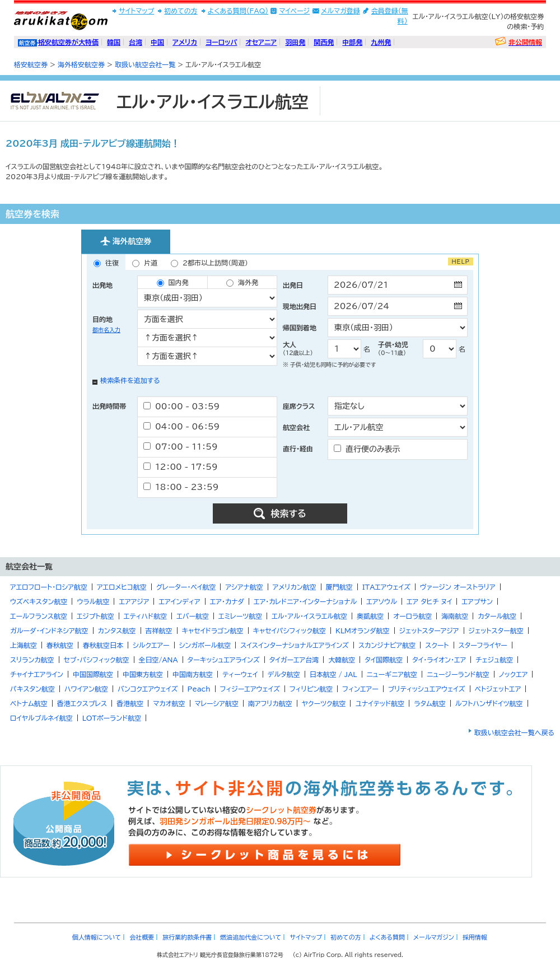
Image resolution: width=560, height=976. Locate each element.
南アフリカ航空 (270, 703)
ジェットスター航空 (496, 631)
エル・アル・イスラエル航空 (309, 616)
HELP (461, 261)
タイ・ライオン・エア (439, 660)
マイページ (294, 11)
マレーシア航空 (217, 703)
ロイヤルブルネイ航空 (41, 718)
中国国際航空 (93, 674)
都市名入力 (106, 330)
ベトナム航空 (29, 703)
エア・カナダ (227, 601)
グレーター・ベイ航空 (186, 587)
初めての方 (181, 11)
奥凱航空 (370, 616)
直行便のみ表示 (367, 449)
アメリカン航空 (295, 587)
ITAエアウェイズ (386, 587)
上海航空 (24, 645)
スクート (437, 645)
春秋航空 (60, 645)
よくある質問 (387, 937)
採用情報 (475, 937)
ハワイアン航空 (86, 689)
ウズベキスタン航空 (39, 601)
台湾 (136, 42)
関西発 (324, 42)
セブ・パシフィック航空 (97, 660)
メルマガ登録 (340, 11)
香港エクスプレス (82, 703)
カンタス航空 (117, 631)
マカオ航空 (169, 703)
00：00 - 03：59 (181, 406)
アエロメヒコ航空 (122, 587)
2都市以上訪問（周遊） (209, 263)
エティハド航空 (145, 616)
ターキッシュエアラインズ (224, 660)
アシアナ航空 (244, 587)
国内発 (173, 283)
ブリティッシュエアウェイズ (427, 689)
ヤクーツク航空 (324, 703)
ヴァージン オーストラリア (458, 587)
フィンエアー (360, 689)
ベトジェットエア (498, 689)
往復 (106, 263)
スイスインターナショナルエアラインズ (295, 645)
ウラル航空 (93, 601)
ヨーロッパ (221, 42)
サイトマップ (136, 11)
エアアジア (134, 601)
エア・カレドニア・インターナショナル (305, 601)
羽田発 (295, 42)
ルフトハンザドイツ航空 (489, 703)
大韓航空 (342, 660)
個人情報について (97, 937)
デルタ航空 (284, 674)
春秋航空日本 (103, 645)
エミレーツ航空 (240, 616)
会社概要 (142, 937)
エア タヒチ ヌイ (430, 601)
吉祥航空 (159, 631)
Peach (199, 689)
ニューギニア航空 (392, 674)
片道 (145, 263)
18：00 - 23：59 (181, 487)
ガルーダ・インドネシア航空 (49, 631)
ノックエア (514, 674)
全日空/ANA (158, 660)
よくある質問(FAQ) (238, 11)
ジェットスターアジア (429, 631)
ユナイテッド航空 (380, 703)
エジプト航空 (95, 616)
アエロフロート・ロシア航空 (49, 587)
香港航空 (130, 703)
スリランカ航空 (32, 660)
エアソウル (382, 601)
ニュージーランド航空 (458, 674)
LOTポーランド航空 (112, 718)
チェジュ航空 (494, 660)
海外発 (242, 283)
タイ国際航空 (384, 660)
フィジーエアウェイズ (250, 689)
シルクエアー (151, 645)
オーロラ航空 (412, 616)
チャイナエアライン (37, 674)
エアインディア (179, 601)
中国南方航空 (193, 674)
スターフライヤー (483, 645)
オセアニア (261, 42)
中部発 (352, 42)
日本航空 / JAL (333, 674)
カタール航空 (497, 616)
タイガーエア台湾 (294, 660)
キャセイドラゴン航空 (213, 631)
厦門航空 (339, 587)
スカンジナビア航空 (387, 645)
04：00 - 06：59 (181, 426)
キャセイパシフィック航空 (290, 631)
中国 (157, 42)
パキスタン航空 (32, 689)
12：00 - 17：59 (181, 467)
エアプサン (477, 601)
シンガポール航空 (205, 645)
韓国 (114, 42)
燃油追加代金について (251, 937)
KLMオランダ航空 (363, 631)
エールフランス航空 (39, 616)
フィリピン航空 (311, 689)
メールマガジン (434, 937)
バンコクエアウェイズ (148, 689)
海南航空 (455, 616)
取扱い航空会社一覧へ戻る (514, 732)
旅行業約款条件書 (187, 937)
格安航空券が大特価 (68, 42)
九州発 (381, 42)
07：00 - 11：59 (181, 447)
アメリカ (185, 42)
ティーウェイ (240, 674)
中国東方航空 (143, 674)
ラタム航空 (430, 703)
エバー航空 (193, 616)
